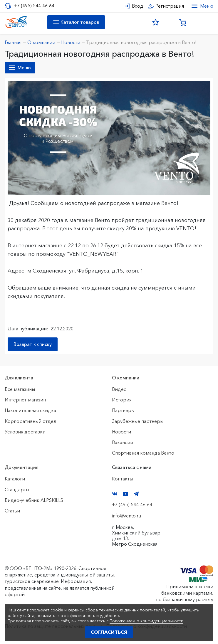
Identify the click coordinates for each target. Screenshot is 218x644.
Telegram (136, 494)
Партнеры (123, 410)
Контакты (122, 479)
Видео (119, 389)
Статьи (12, 511)
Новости (121, 432)
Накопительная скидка (30, 410)
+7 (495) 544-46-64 (34, 6)
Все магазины (20, 389)
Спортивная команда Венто (143, 453)
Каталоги (15, 479)
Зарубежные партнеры (138, 421)
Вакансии (123, 442)
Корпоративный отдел (30, 421)
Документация (22, 467)
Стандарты (17, 490)
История (122, 400)
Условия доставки (25, 432)
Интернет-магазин (25, 400)
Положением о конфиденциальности (146, 621)
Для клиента (19, 378)
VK (115, 494)
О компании (126, 378)
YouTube (125, 494)
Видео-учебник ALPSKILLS (34, 500)
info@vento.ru (126, 516)
